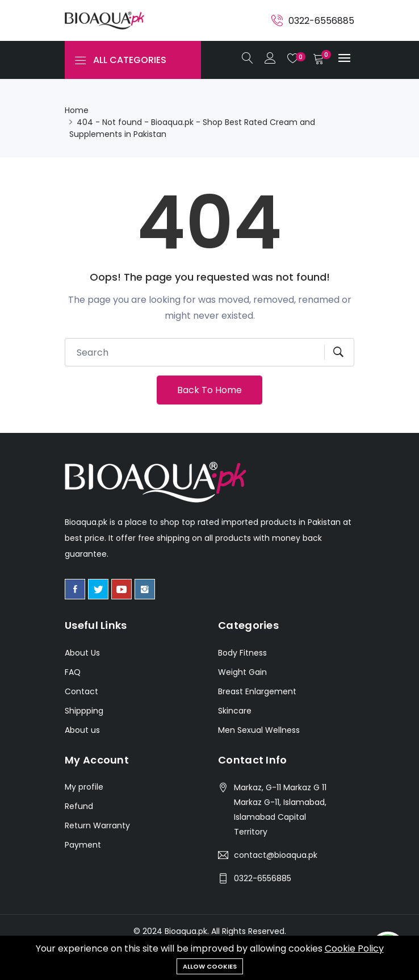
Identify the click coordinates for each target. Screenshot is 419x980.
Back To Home (209, 390)
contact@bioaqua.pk (276, 855)
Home (77, 110)
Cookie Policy (354, 948)
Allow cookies (210, 966)
